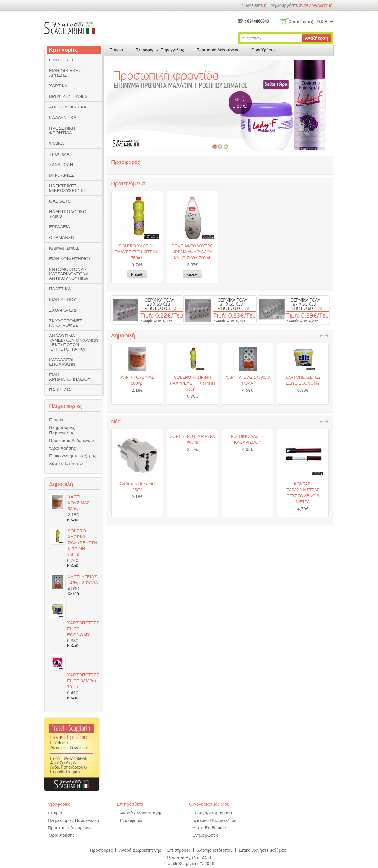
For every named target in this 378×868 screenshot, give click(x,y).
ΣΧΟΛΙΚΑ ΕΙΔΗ (64, 310)
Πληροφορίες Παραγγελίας (160, 50)
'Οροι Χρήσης (263, 50)
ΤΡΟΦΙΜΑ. (60, 154)
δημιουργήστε (284, 5)
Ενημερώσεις (206, 835)
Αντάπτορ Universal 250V (137, 522)
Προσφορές (132, 820)
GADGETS (60, 201)
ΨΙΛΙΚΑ (57, 143)
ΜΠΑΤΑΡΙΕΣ (61, 175)
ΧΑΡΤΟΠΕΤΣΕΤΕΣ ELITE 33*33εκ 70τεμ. (83, 681)
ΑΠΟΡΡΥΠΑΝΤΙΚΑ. (69, 107)
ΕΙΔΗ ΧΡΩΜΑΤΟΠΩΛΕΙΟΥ (70, 377)
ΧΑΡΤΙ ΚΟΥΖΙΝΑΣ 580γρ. (137, 416)
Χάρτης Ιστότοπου (67, 463)
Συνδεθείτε (252, 5)
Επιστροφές (179, 850)
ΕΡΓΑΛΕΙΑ (60, 227)
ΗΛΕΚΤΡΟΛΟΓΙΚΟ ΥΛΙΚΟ (68, 214)
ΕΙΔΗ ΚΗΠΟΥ (63, 299)
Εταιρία (116, 50)
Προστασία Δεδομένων (217, 50)
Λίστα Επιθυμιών (209, 828)
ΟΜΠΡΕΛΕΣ (61, 60)
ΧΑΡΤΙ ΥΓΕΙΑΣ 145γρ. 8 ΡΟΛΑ (247, 416)
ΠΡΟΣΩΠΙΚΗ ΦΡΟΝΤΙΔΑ (62, 130)
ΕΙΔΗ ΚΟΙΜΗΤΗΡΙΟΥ (70, 259)
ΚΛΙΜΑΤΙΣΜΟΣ (64, 248)
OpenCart (202, 858)
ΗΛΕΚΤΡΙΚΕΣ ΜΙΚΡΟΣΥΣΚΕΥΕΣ (68, 188)
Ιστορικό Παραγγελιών (214, 820)
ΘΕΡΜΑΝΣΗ (62, 237)
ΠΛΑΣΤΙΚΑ (60, 289)
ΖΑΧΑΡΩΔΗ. (62, 165)
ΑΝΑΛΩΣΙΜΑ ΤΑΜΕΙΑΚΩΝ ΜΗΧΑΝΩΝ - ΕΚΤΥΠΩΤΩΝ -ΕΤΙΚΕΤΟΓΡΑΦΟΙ (74, 342)
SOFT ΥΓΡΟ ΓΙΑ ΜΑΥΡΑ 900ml (192, 475)
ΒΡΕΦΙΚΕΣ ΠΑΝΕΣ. (69, 96)
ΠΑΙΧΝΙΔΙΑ (60, 390)
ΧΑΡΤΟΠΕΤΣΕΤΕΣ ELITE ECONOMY (303, 416)
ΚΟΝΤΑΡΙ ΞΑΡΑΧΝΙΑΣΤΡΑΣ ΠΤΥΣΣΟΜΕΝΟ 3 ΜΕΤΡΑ (303, 528)
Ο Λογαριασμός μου (212, 813)
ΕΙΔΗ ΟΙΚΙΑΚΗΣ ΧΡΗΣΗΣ (65, 73)
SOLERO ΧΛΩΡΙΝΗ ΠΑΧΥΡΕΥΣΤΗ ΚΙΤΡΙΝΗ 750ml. (137, 252)
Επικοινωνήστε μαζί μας (73, 456)
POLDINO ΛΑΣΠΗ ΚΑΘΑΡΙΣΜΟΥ (247, 475)
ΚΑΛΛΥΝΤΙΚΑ (63, 118)
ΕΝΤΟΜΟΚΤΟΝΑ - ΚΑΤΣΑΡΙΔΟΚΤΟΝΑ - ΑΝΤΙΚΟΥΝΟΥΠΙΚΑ (70, 274)
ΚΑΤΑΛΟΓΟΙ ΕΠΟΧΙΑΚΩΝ (62, 362)
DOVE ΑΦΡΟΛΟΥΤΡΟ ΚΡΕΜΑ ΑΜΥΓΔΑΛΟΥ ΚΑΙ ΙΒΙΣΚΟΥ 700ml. (192, 252)
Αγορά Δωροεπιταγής (141, 813)
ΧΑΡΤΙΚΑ (58, 86)
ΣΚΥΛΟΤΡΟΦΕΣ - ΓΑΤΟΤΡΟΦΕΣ (67, 323)
